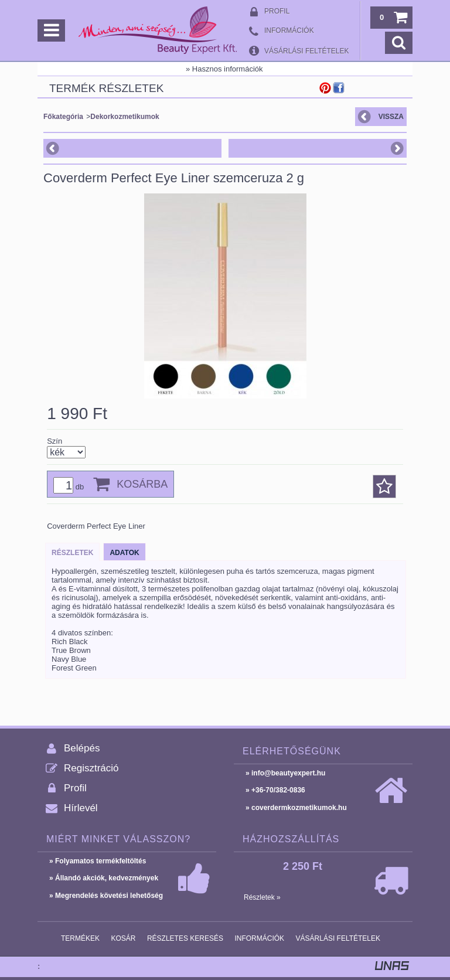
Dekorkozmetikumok (125, 117)
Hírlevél (81, 808)
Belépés (82, 748)
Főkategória (63, 117)
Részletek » (262, 897)
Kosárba (142, 484)
